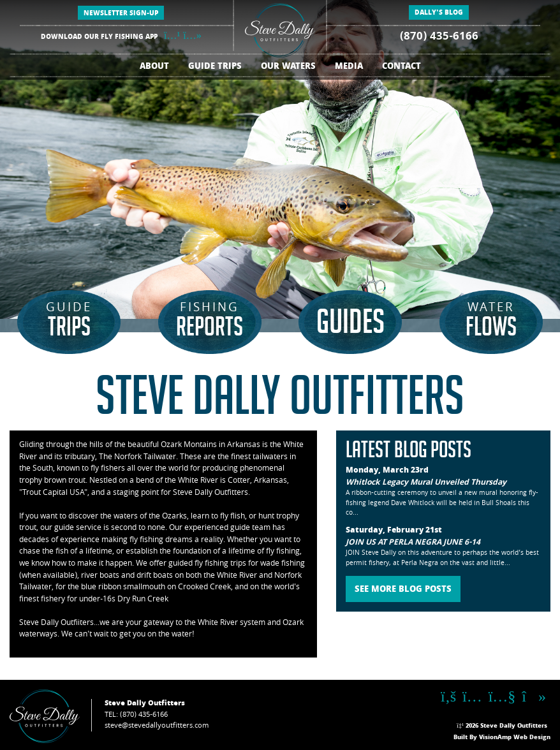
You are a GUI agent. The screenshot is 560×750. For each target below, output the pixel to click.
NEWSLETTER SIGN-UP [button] (121, 14)
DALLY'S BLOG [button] (439, 13)
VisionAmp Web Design (515, 738)
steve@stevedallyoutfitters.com (157, 726)
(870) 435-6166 (439, 37)
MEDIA (349, 67)
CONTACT (402, 67)
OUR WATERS (288, 67)
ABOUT (154, 67)
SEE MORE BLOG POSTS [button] (403, 590)
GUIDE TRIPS (215, 67)
